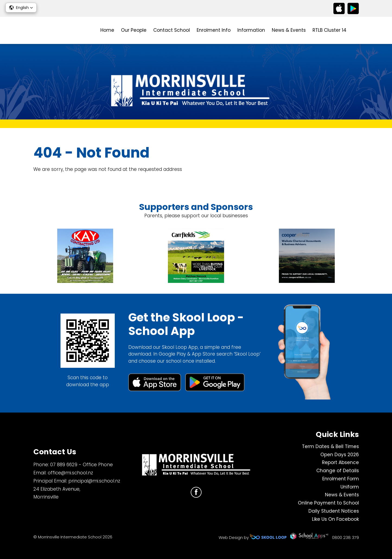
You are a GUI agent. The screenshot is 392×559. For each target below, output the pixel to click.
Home (107, 30)
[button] (21, 8)
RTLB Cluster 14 (329, 30)
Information (251, 30)
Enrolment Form (341, 479)
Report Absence (340, 462)
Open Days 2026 (340, 455)
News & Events (289, 30)
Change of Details (338, 471)
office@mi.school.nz (70, 473)
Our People (134, 30)
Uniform (350, 487)
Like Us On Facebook (335, 519)
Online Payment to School (328, 503)
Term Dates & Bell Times (330, 446)
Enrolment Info (214, 30)
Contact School (172, 30)
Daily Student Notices (334, 511)
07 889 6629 (64, 465)
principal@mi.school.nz (94, 481)
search (356, 31)
